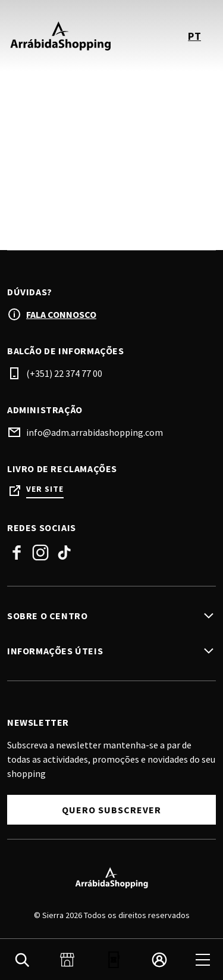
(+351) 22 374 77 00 (64, 373)
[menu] (203, 960)
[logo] (61, 36)
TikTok (64, 553)
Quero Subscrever (111, 810)
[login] (159, 960)
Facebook (17, 553)
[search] (22, 960)
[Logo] (111, 878)
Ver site (45, 489)
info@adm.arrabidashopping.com (95, 432)
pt (194, 36)
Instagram (40, 553)
